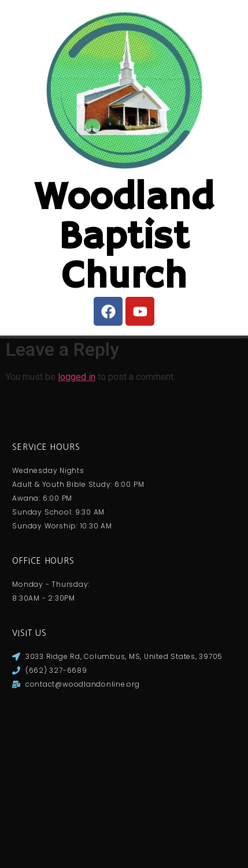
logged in (77, 542)
